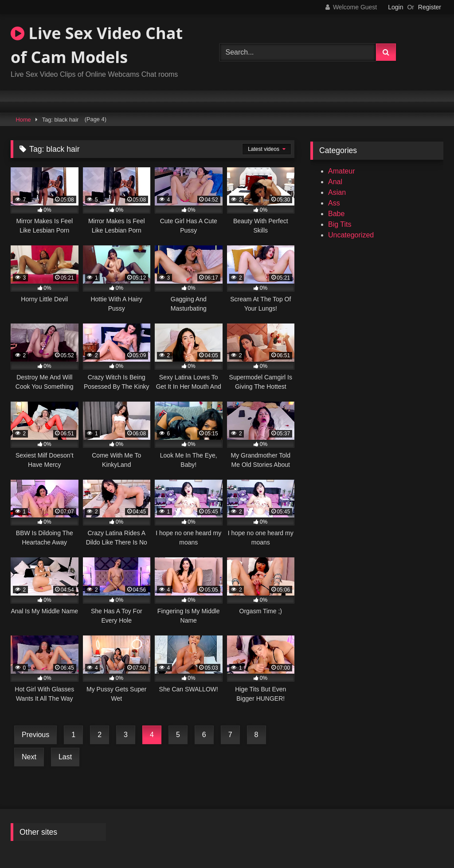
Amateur (341, 171)
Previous (35, 735)
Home (23, 120)
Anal (335, 182)
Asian (337, 192)
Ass (334, 203)
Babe (336, 214)
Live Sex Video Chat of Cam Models (97, 45)
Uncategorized (351, 235)
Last (65, 757)
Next (29, 757)
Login (395, 7)
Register (430, 7)
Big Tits (340, 224)
